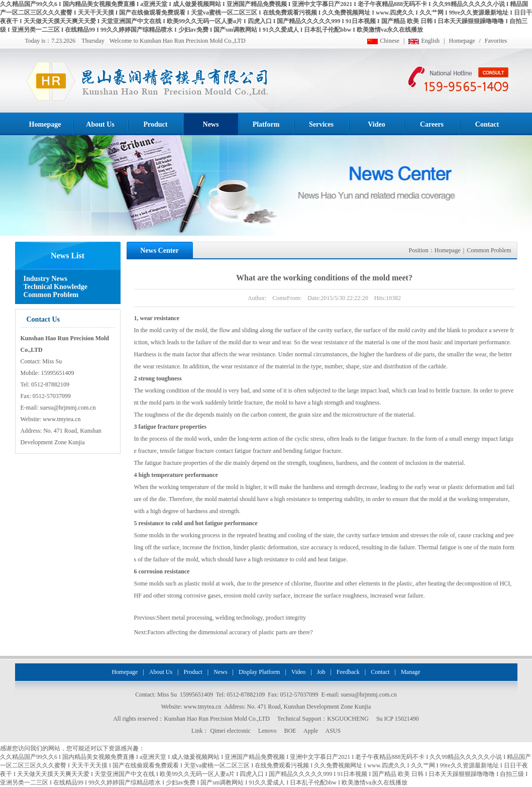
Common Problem (51, 295)
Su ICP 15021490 (398, 719)
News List (68, 256)
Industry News (46, 279)
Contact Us (43, 319)
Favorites (496, 41)
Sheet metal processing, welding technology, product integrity (231, 618)
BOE (290, 731)
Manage (411, 672)
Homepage (462, 41)
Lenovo (268, 731)
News (211, 124)
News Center (159, 251)
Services (321, 124)
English (430, 41)
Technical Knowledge (56, 287)
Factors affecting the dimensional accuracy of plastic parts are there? (230, 632)
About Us (100, 124)
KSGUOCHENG (348, 719)
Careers (432, 124)
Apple (311, 731)
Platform (266, 124)
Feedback (348, 672)
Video (376, 124)
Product (156, 124)
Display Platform (259, 672)
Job (321, 672)
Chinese (390, 41)
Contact (487, 124)
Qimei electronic (231, 731)
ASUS (333, 731)
